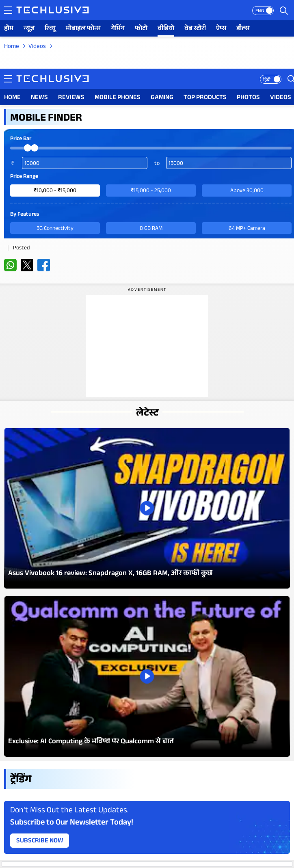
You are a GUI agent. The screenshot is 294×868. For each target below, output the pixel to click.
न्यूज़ (29, 29)
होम (9, 29)
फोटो (141, 29)
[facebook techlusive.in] (44, 265)
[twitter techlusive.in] (27, 265)
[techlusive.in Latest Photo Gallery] (147, 508)
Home (12, 47)
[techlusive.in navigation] (8, 10)
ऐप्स (221, 29)
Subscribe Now (40, 841)
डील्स (243, 29)
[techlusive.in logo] (53, 11)
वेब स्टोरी (195, 29)
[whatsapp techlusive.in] (10, 265)
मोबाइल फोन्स (83, 29)
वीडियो (166, 29)
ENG (260, 11)
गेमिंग (118, 29)
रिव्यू (50, 29)
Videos (37, 47)
